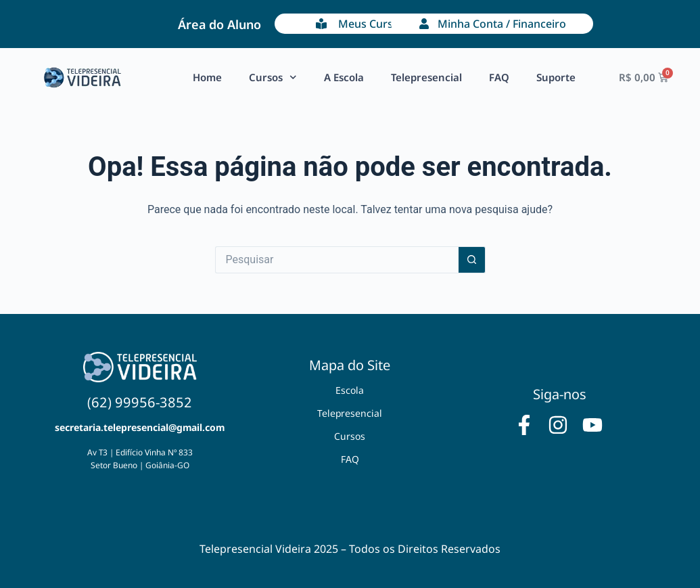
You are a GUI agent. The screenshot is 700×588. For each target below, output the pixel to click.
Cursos (273, 77)
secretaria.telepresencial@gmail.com (140, 427)
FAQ (499, 77)
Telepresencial (426, 77)
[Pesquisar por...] (337, 260)
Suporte (556, 77)
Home (207, 77)
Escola (350, 390)
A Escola (344, 77)
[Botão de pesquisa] (472, 260)
